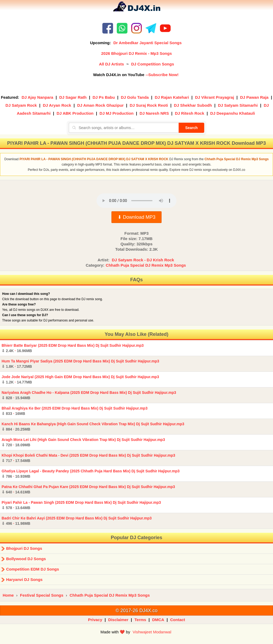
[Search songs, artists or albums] (124, 128)
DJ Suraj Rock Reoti (149, 105)
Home (8, 595)
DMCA (158, 620)
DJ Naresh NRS (154, 113)
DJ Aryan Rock (57, 105)
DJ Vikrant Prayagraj (214, 97)
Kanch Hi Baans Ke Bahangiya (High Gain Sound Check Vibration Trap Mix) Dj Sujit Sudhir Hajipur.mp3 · (93, 427)
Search (192, 128)
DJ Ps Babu (104, 97)
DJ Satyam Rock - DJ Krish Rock (143, 260)
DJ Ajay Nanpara (37, 97)
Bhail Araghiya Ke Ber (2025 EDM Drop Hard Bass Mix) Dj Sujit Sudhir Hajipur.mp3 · (75, 411)
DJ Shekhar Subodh (193, 105)
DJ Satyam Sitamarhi (238, 105)
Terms (140, 620)
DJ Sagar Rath (73, 97)
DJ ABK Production (75, 113)
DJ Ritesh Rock (190, 113)
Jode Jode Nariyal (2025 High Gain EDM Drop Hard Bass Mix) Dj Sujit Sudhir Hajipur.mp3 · (80, 379)
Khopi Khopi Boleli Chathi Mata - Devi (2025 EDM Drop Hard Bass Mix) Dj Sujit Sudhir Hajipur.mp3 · (88, 458)
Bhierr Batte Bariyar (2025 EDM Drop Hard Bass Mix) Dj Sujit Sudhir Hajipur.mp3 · (73, 348)
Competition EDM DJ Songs (33, 569)
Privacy (95, 620)
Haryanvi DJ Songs (24, 579)
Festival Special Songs (42, 595)
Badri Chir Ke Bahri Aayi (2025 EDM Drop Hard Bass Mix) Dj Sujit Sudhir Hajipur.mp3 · (77, 521)
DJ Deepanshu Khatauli (233, 113)
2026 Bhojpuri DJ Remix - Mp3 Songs (136, 53)
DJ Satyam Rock (21, 105)
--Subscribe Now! (162, 75)
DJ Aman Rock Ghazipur (100, 105)
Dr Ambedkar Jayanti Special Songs (147, 43)
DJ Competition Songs (153, 64)
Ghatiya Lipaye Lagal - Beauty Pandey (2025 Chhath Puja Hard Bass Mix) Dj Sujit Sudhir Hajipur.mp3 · (91, 474)
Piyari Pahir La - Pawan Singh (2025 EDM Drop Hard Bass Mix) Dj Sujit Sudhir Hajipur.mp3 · (81, 505)
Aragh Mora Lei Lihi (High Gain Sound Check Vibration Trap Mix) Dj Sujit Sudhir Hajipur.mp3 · (83, 442)
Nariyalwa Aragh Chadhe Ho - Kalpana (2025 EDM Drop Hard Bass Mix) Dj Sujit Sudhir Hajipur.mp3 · (89, 395)
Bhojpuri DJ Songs (24, 548)
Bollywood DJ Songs (26, 559)
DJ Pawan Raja (254, 97)
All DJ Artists (111, 64)
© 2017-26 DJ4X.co (136, 610)
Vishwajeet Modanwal (152, 632)
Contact (178, 620)
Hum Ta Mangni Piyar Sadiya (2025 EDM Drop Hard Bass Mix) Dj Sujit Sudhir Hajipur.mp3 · (80, 364)
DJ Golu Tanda (135, 97)
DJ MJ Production (117, 113)
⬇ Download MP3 (136, 217)
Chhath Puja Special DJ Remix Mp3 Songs (146, 265)
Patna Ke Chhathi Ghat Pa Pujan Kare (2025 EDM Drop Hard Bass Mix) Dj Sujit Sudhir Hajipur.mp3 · (88, 489)
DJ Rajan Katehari (172, 97)
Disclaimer (118, 620)
